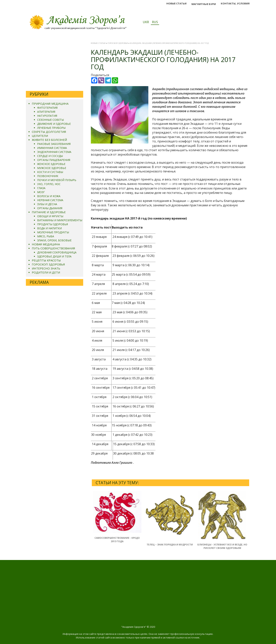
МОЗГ (41, 192)
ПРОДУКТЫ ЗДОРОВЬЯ (53, 224)
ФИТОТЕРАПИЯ (47, 108)
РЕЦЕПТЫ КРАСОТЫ (46, 260)
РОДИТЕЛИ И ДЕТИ (46, 272)
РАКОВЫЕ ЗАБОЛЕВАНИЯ (54, 144)
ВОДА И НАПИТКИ (49, 228)
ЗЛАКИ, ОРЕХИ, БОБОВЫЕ (54, 240)
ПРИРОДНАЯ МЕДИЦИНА (50, 104)
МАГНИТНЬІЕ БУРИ (204, 4)
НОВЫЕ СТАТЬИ (176, 3)
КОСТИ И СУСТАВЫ (50, 172)
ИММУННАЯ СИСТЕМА (52, 148)
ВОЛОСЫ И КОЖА (49, 196)
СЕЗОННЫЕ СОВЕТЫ (51, 120)
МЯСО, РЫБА (46, 236)
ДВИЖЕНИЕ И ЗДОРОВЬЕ (54, 124)
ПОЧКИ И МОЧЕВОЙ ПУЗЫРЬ (57, 180)
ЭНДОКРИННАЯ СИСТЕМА (54, 152)
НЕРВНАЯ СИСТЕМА (50, 200)
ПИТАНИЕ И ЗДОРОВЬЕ (49, 212)
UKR (146, 22)
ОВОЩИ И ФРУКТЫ (50, 216)
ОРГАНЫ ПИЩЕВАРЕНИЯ (54, 160)
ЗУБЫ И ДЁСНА (47, 204)
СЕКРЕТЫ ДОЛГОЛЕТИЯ (49, 132)
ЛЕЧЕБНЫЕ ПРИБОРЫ (51, 128)
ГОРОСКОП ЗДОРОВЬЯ (48, 264)
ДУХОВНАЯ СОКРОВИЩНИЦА (57, 252)
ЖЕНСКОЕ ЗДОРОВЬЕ (51, 164)
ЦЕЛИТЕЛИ (40, 136)
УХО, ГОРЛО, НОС (49, 184)
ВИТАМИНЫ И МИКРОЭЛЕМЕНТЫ (60, 220)
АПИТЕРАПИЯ (46, 112)
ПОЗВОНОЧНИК (48, 176)
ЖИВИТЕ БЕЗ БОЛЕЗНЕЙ (49, 140)
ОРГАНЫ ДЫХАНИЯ (50, 208)
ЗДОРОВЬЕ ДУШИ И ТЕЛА (54, 256)
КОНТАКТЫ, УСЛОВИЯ (235, 3)
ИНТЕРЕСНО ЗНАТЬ (46, 268)
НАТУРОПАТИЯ (47, 116)
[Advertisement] (55, 64)
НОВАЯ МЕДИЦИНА (46, 244)
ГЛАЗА (41, 188)
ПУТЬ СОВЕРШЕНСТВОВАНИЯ (53, 248)
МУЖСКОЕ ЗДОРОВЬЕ (52, 168)
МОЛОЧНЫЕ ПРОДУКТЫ (53, 232)
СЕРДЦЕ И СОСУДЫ (50, 156)
